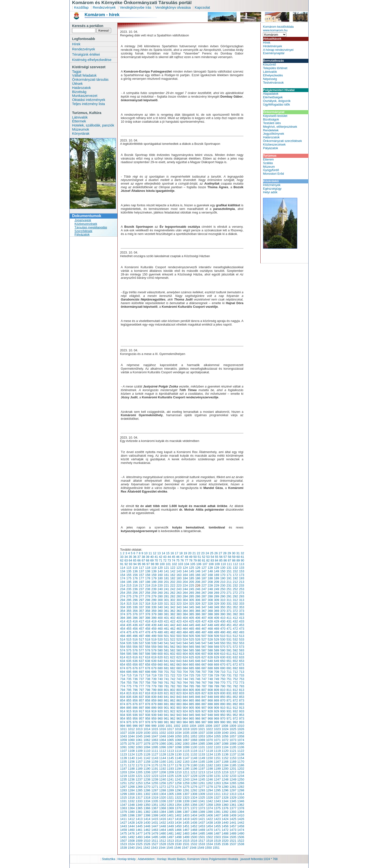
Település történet (275, 68)
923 (179, 711)
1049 (170, 736)
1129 (170, 754)
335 (129, 607)
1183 (217, 765)
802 (173, 690)
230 (223, 585)
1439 (217, 823)
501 (166, 636)
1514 (178, 841)
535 (129, 643)
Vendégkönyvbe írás (136, 7)
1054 (209, 736)
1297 (233, 790)
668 (210, 664)
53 (208, 557)
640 (160, 661)
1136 (225, 754)
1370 (178, 808)
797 (141, 690)
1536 (225, 844)
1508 (131, 841)
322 (173, 604)
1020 (194, 729)
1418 (178, 819)
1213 (202, 772)
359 (154, 611)
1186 (241, 765)
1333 (139, 801)
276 (135, 596)
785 (192, 686)
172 (235, 575)
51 (199, 557)
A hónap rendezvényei (278, 50)
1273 (170, 787)
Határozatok (81, 88)
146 (198, 571)
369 (217, 611)
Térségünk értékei (86, 54)
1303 (155, 794)
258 (148, 593)
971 (229, 718)
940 (160, 715)
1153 (233, 758)
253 (241, 589)
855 (129, 700)
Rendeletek (271, 130)
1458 (241, 826)
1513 (170, 841)
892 (235, 704)
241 (166, 589)
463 (179, 629)
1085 (202, 744)
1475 (123, 833)
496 (135, 636)
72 (165, 560)
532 (235, 639)
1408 (225, 815)
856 (135, 700)
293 (241, 596)
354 (123, 611)
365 (192, 611)
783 (179, 686)
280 (160, 596)
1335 (155, 801)
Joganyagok (83, 220)
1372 (194, 808)
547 (204, 643)
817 (141, 693)
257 (141, 593)
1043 (123, 736)
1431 (155, 823)
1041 (233, 733)
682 (173, 668)
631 (229, 657)
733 (241, 675)
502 (173, 636)
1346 (241, 801)
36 (135, 557)
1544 (162, 848)
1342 (209, 801)
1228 (194, 776)
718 (148, 675)
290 (223, 596)
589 (217, 650)
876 (135, 704)
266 (198, 593)
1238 (147, 779)
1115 (186, 751)
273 (241, 593)
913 (241, 708)
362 (173, 611)
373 (241, 611)
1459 (123, 830)
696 (135, 672)
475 (129, 632)
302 (173, 600)
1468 (194, 830)
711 (229, 672)
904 (185, 708)
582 (173, 650)
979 (154, 722)
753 (241, 679)
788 (210, 686)
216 (135, 585)
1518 (209, 841)
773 (241, 683)
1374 (209, 808)
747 (204, 679)
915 (129, 711)
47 (182, 557)
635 (129, 661)
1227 (186, 776)
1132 (194, 754)
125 (192, 568)
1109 (139, 751)
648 (210, 661)
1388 (194, 812)
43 (165, 557)
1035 (186, 733)
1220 (131, 776)
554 (123, 647)
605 (192, 654)
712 (235, 672)
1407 (217, 815)
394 (123, 618)
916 (135, 711)
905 (192, 708)
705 (192, 672)
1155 (123, 762)
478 (148, 632)
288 (210, 596)
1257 (170, 783)
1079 (155, 744)
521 (166, 639)
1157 (139, 762)
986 (198, 722)
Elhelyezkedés (273, 75)
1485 (202, 833)
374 (123, 614)
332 (235, 604)
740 (160, 679)
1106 (241, 747)
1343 (217, 801)
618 (148, 657)
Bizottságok (271, 119)
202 (173, 582)
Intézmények (272, 185)
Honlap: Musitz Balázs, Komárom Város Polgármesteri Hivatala (197, 859)
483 (179, 632)
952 (235, 715)
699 (154, 672)
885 (192, 704)
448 (210, 625)
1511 (155, 841)
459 (154, 629)
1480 (162, 833)
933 (241, 711)
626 (198, 657)
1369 (170, 808)
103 (180, 564)
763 (179, 683)
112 (235, 564)
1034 (178, 733)
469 (217, 629)
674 (123, 668)
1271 (155, 787)
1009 (233, 726)
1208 (162, 772)
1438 (209, 823)
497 (141, 636)
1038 (209, 733)
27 (220, 553)
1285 (139, 790)
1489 (233, 833)
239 (154, 589)
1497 (170, 837)
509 (217, 636)
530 (223, 639)
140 (160, 571)
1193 (170, 769)
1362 (241, 805)
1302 (147, 794)
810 (223, 690)
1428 (131, 823)
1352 (162, 805)
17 (176, 553)
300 (160, 600)
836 (135, 697)
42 (161, 557)
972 (235, 718)
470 (223, 629)
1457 (233, 826)
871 (229, 700)
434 (123, 625)
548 (210, 643)
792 (235, 686)
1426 (241, 819)
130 (223, 568)
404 (185, 618)
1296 (225, 790)
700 (160, 672)
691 (229, 668)
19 (185, 553)
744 (185, 679)
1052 (194, 736)
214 (123, 585)
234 (123, 589)
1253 (139, 783)
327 (204, 604)
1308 (194, 794)
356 (135, 611)
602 (173, 654)
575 (129, 650)
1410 (241, 815)
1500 (194, 837)
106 (199, 564)
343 (179, 607)
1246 (209, 779)
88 (234, 560)
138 (148, 571)
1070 (209, 740)
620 (160, 657)
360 (160, 611)
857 (141, 700)
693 (241, 668)
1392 (225, 812)
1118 (209, 751)
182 (173, 578)
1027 (123, 733)
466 (198, 629)
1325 (202, 798)
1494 (147, 837)
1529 (170, 844)
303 (179, 600)
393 (241, 614)
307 (204, 600)
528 (210, 639)
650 (223, 661)
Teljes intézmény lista (88, 104)
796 (135, 690)
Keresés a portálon (88, 26)
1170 (241, 762)
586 (198, 650)
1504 (225, 837)
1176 (162, 765)
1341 (202, 801)
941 (166, 715)
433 (241, 621)
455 (129, 629)
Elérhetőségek (273, 97)
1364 (131, 808)
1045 (139, 736)
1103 (217, 747)
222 (173, 585)
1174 (147, 765)
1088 (225, 744)
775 (129, 686)
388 (210, 614)
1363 (123, 808)
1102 (209, 747)
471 (229, 629)
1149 (202, 758)
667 (204, 664)
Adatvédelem (146, 859)
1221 (139, 776)
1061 (139, 740)
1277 (202, 787)
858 (148, 700)
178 (148, 578)
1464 (162, 830)
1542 (147, 848)
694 (123, 672)
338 (148, 607)
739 (154, 679)
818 (148, 693)
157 (141, 575)
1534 (209, 844)
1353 (170, 805)
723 (179, 675)
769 (217, 683)
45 (174, 557)
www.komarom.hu (275, 30)
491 (229, 632)
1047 (155, 736)
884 (185, 704)
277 (141, 596)
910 (223, 708)
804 (185, 690)
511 (229, 636)
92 (126, 564)
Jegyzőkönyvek (274, 134)
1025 (233, 729)
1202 (241, 769)
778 (148, 686)
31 (238, 553)
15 (168, 553)
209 (217, 582)
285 (192, 596)
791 (229, 686)
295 (129, 600)
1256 (162, 783)
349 (217, 607)
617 (141, 657)
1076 (131, 744)
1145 (170, 758)
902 (173, 708)
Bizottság (79, 92)
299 (154, 600)
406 (198, 618)
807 (204, 690)
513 (241, 636)
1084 (194, 744)
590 (223, 650)
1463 (155, 830)
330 (223, 604)
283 (179, 596)
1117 (202, 751)
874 (123, 704)
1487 (217, 833)
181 (166, 578)
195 (129, 582)
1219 (123, 776)
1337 (170, 801)
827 (204, 693)
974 (123, 722)
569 (217, 647)
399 (154, 618)
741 (166, 679)
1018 (178, 729)
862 (173, 700)
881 (166, 704)
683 (179, 668)
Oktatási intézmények (89, 100)
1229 (202, 776)
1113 (170, 751)
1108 (131, 751)
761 (166, 683)
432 (235, 621)
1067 (186, 740)
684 (185, 668)
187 (204, 578)
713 (241, 672)
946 (198, 715)
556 (135, 647)
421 (166, 621)
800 (160, 690)
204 (185, 582)
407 (204, 618)
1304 (162, 794)
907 (204, 708)
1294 (209, 790)
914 (123, 711)
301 (166, 600)
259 (154, 593)
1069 (202, 740)
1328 (225, 798)
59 (234, 557)
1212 (194, 772)
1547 (185, 848)
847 (204, 697)
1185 (233, 765)
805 (192, 690)
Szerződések (83, 231)
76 (182, 560)
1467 (186, 830)
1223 (155, 776)
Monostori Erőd (273, 174)
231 (229, 585)
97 (148, 564)
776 (135, 686)
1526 (147, 844)
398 (148, 618)
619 (154, 657)
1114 (178, 751)
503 (179, 636)
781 (166, 686)
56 (221, 557)
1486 (209, 833)
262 (173, 593)
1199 (217, 769)
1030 (147, 733)
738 (148, 679)
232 (235, 585)
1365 (139, 808)
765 (192, 683)
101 (168, 564)
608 (210, 654)
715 (129, 675)
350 (223, 607)
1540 (131, 848)
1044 (131, 736)
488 (210, 632)
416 (135, 621)
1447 (155, 826)
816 (135, 693)
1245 (202, 779)
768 (210, 683)
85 (221, 560)
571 (229, 647)
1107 (123, 751)
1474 (241, 830)
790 (223, 686)
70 (156, 560)
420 (160, 621)
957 (141, 718)
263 (179, 593)
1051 (186, 736)
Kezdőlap (81, 7)
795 (129, 690)
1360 (225, 805)
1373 (202, 808)
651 (229, 661)
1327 (217, 798)
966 (198, 718)
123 (179, 568)
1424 (225, 819)
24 (207, 553)
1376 (225, 808)
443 (179, 625)
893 (241, 704)
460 (160, 629)
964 (185, 718)
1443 (123, 826)
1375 (217, 808)
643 (179, 661)
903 (179, 708)
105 (193, 564)
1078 (147, 744)
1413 (139, 819)
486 (198, 632)
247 (204, 589)
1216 (225, 772)
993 (241, 722)
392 (235, 614)
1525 (139, 844)
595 (129, 654)
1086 (209, 744)
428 (210, 621)
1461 (139, 830)
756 (135, 683)
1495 (155, 837)
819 (154, 693)
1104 (225, 747)
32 (242, 553)
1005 (201, 726)
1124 (131, 754)
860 (160, 700)
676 (135, 668)
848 (210, 697)
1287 (155, 790)
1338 (178, 801)
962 (173, 718)
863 (179, 700)
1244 (194, 779)
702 (173, 672)
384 (185, 614)
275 (129, 596)
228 (210, 585)
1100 (194, 747)
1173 (139, 765)
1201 (233, 769)
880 (160, 704)
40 (152, 557)
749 (217, 679)
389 (217, 614)
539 (154, 643)
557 (141, 647)
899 (154, 708)
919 (154, 711)
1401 (170, 815)
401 (166, 618)
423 (179, 621)
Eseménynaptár (274, 53)
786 (198, 686)
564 (185, 647)
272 (235, 593)
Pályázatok (82, 234)
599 (154, 654)
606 (198, 654)
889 (217, 704)
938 (148, 715)
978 (148, 722)
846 (198, 697)
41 (156, 557)
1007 (217, 726)
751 (229, 679)
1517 (202, 841)
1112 (162, 751)
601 (166, 654)
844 (185, 697)
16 (172, 553)
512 (235, 636)
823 (179, 693)
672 (235, 664)
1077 (139, 744)
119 (154, 568)
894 (123, 708)
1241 (170, 779)
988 (210, 722)
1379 (123, 812)
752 (235, 679)
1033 (170, 733)
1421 (202, 819)
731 (229, 675)
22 (198, 553)
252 (235, 589)
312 (235, 600)
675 (129, 668)
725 (192, 675)
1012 (131, 729)
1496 (162, 837)
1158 (147, 762)
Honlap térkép (127, 859)
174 (123, 578)
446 (198, 625)
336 (135, 607)
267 (204, 593)
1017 (170, 729)
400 (160, 618)
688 (210, 668)
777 (141, 686)
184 (185, 578)
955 (129, 718)
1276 (194, 787)
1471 (217, 830)
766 (198, 683)
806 (198, 690)
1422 (209, 819)
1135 (217, 754)
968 (210, 718)
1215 (217, 772)
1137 (233, 754)
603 (179, 654)
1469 (202, 830)
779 (154, 686)
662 (173, 664)
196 (135, 582)
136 (135, 571)
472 (235, 629)
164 (185, 575)
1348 (131, 805)
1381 (139, 812)
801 (166, 690)
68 (148, 560)
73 (169, 560)
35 (130, 557)
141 (166, 571)
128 (210, 568)
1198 (209, 769)
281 (166, 596)
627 (204, 657)
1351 (155, 805)
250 (223, 589)
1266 (241, 783)
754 (123, 683)
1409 (233, 815)
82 (208, 560)
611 (229, 654)
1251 (123, 783)
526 (198, 639)
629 (217, 657)
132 (235, 568)
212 (235, 582)
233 (241, 585)
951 (229, 715)
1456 (225, 826)
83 (212, 560)
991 (229, 722)
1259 (186, 783)
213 (241, 582)
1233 (233, 776)
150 (223, 571)
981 (166, 722)
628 (210, 657)
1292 (194, 790)
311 (229, 600)
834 (123, 697)
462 (173, 629)
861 (166, 700)
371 (229, 611)
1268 (131, 787)
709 (217, 672)
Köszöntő (269, 64)
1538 (241, 844)
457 (141, 629)
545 (192, 643)
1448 (162, 826)
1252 (131, 783)
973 (241, 718)
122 (173, 568)
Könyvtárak (81, 134)
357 (141, 611)
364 (185, 611)
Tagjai (77, 72)
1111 (155, 751)
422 (173, 621)
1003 (185, 726)
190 (223, 578)
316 (135, 604)
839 (154, 697)
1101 (202, 747)
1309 (202, 794)
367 (204, 611)
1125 (139, 754)
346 (198, 607)
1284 (131, 790)
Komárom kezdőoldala (278, 27)
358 (148, 611)
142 (173, 571)
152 (235, 571)
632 (235, 657)
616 (135, 657)
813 (241, 690)
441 (166, 625)
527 (204, 639)
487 (204, 632)
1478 (147, 833)
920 (160, 711)
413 (241, 618)
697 (141, 672)
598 (148, 654)
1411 (123, 819)
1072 (225, 740)
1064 (162, 740)
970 (223, 718)
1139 (123, 758)
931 (229, 711)
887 (204, 704)
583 (179, 650)
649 (217, 661)
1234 (241, 776)
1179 (186, 765)
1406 (209, 815)
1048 (162, 736)
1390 (209, 812)
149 (217, 571)
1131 (186, 754)
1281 (233, 787)
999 (154, 726)
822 (173, 693)
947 (204, 715)
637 (141, 661)
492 (235, 632)
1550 (208, 848)
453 (241, 625)
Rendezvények (104, 7)
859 (154, 700)
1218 (241, 772)
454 (123, 629)
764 (185, 683)
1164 (194, 762)
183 (179, 578)
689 (217, 668)
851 (229, 697)
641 (166, 661)
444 (185, 625)
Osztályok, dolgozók (277, 101)
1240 (162, 779)
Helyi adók (270, 192)
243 (179, 589)
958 (148, 718)
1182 (209, 765)
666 (198, 664)
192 (235, 578)
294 (123, 600)
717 (141, 675)
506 (198, 636)
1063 (155, 740)
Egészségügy (272, 189)
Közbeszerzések (86, 224)
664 (185, 664)
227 (204, 585)
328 (210, 604)
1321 (170, 798)
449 (217, 625)
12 (155, 553)
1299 (123, 794)
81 (204, 560)
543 (179, 643)
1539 (123, 848)
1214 (209, 772)
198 (148, 582)
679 (154, 668)
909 (217, 708)
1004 (193, 726)
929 (217, 711)
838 (148, 697)
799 (154, 690)
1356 (194, 805)
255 (129, 593)
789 (217, 686)
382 (173, 614)
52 (204, 557)
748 (210, 679)
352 (235, 607)
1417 (170, 819)
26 (216, 553)
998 (148, 726)
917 (141, 711)
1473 (233, 830)
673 (241, 664)
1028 (131, 733)
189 (217, 578)
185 (192, 578)
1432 (162, 823)
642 (173, 661)
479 (154, 632)
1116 (194, 751)
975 (129, 722)
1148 (194, 758)
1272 (162, 787)
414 (123, 621)
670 (223, 664)
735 (129, 679)
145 (192, 571)
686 (198, 668)
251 (229, 589)
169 (217, 575)
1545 (170, 848)
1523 (123, 844)
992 (235, 722)
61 (243, 557)
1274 (178, 787)
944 (185, 715)
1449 (170, 826)
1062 (147, 740)
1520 (225, 841)
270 (223, 593)
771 (229, 683)
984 (185, 722)
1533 (202, 844)
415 (129, 621)
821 (166, 693)
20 (190, 553)
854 (123, 700)
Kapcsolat (202, 7)
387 (204, 614)
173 (241, 575)
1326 (209, 798)
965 (192, 718)
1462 (147, 830)
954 (123, 718)
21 (194, 553)
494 (123, 636)
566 (198, 647)
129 (217, 568)
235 (129, 589)
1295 (217, 790)
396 (135, 618)
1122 (241, 751)
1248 (225, 779)
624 (185, 657)
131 (229, 568)
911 (229, 708)
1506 (241, 837)
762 (173, 683)
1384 (162, 812)
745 (192, 679)
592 (235, 650)
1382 (147, 812)
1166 (209, 762)
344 (185, 607)
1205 (139, 772)
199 (154, 582)
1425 (233, 819)
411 (229, 618)
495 (129, 636)
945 (192, 715)
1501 (202, 837)
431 (229, 621)
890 (223, 704)
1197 (202, 769)
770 (223, 683)
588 (210, 650)
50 (195, 557)
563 (179, 647)
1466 (178, 830)
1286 (147, 790)
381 (166, 614)
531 (229, 639)
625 (192, 657)
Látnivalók (80, 117)
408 (210, 618)
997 (141, 726)
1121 (233, 751)
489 (217, 632)
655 (129, 664)
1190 (147, 769)
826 (198, 693)
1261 (202, 783)
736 (135, 679)
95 (139, 564)
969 (217, 718)
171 (229, 575)
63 (126, 560)
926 (198, 711)
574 (123, 650)
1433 (170, 823)
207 (204, 582)
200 (160, 582)
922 (173, 711)
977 (141, 722)
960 (160, 718)
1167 (217, 762)
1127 (155, 754)
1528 (162, 844)
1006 (209, 726)
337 (141, 607)
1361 (233, 805)
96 (144, 564)
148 (210, 571)
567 (204, 647)
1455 (217, 826)
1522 (241, 841)
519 (154, 639)
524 (185, 639)
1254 (147, 783)
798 (148, 690)
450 (223, 625)
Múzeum (269, 167)
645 (192, 661)
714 (123, 675)
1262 (209, 783)
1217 (233, 772)
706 (198, 672)
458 (148, 629)
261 (166, 593)
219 (154, 585)
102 (174, 564)
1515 (186, 841)
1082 (178, 744)
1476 (131, 833)
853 (241, 697)
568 (210, 647)
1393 (233, 812)
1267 (123, 787)
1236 (131, 779)
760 (160, 683)
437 (141, 625)
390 (223, 614)
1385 (170, 812)
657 (141, 664)
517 (141, 639)
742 (173, 679)
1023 (217, 729)
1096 (162, 747)
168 (210, 575)
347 (204, 607)
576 (135, 650)
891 (229, 704)
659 (154, 664)
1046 (147, 736)
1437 (202, 823)
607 (204, 654)
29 (229, 553)
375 (129, 614)
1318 (147, 798)
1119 (217, 751)
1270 (147, 787)
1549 (201, 848)
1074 (241, 740)
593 (241, 650)
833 (241, 693)
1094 (147, 747)
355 (129, 611)
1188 (131, 769)
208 (210, 582)
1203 (123, 772)
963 (179, 718)
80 (199, 560)
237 (141, 589)
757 (141, 683)
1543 (154, 848)
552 (235, 643)
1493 (139, 837)
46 (178, 557)
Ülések (77, 84)
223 (179, 585)
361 (166, 611)
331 (229, 604)
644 (185, 661)
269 (217, 593)
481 (166, 632)
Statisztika (109, 859)
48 (186, 557)
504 (185, 636)
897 (141, 708)
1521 (233, 841)
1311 (217, 794)
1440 (225, 823)
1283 (123, 790)
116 (135, 568)
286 (198, 596)
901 (166, 708)
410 (223, 618)
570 (223, 647)
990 (223, 722)
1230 (209, 776)
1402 (178, 815)
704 (185, 672)
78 (191, 560)
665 (192, 664)
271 (229, 593)
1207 (155, 772)
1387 (186, 812)
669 (217, 664)
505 (192, 636)
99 (157, 564)
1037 (202, 733)
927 (204, 711)
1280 (225, 787)
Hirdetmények (273, 46)
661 (166, 664)
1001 (169, 726)
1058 (241, 736)
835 (129, 697)
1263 (217, 783)
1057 (233, 736)
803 (179, 690)
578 (148, 650)
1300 (131, 794)
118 (148, 568)
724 (185, 675)
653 (241, 661)
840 (160, 697)
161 (166, 575)
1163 (186, 762)
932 (235, 711)
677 (141, 668)
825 (192, 693)
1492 (131, 837)
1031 (155, 733)
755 (129, 683)
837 (141, 697)
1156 (131, 762)
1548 (193, 848)
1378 (241, 808)
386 (198, 614)
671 (229, 664)
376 (135, 614)
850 (223, 697)
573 (241, 647)
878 (148, 704)
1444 (131, 826)
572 (235, 647)
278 (148, 596)
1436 (194, 823)
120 (160, 568)
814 (123, 693)
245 (192, 589)
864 (185, 700)
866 (198, 700)
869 (217, 700)
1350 (147, 805)
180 (160, 578)
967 (204, 718)
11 (150, 553)
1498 (178, 837)
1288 (162, 790)
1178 (178, 765)
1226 (178, 776)
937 (141, 715)
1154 (241, 758)
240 (160, 589)
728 (210, 675)
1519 (217, 841)
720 (160, 675)
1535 (217, 844)
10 (146, 553)
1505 (233, 837)
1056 (225, 736)
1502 (209, 837)
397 (141, 618)
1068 (194, 740)
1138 (241, 754)
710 (223, 672)
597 (141, 654)
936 (135, 715)
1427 (123, 823)
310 (223, 600)
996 (135, 726)
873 (241, 700)
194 (123, 582)
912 (235, 708)
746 (198, 679)
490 (223, 632)
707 (204, 672)
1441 (233, 823)
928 (210, 711)
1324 (194, 798)
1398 (147, 815)
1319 (155, 798)
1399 (155, 815)
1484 (194, 833)
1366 (147, 808)
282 (173, 596)
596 (135, 654)
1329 (233, 798)
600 (160, 654)
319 (154, 604)
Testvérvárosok (273, 83)
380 (160, 614)
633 (241, 657)
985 (192, 722)
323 (179, 604)
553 (241, 643)
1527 (155, 844)
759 (154, 683)
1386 (178, 812)
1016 (162, 729)
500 (160, 636)
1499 (186, 837)
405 (192, 618)
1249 (233, 779)
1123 (123, 754)
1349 (139, 805)
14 (163, 553)
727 (204, 675)
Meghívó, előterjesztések (280, 127)
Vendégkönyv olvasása (173, 7)
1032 (162, 733)
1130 (178, 754)
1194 (178, 769)
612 (235, 654)
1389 (202, 812)
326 (198, 604)
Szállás (268, 163)
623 (179, 657)
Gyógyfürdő (271, 170)
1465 (170, 830)
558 (148, 647)
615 (129, 657)
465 (192, 629)
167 (204, 575)
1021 (202, 729)
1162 (178, 762)
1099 (186, 747)
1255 (155, 783)
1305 (170, 794)
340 (160, 607)
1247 (217, 779)
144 (185, 571)
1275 (186, 787)
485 (192, 632)
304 (185, 600)
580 (160, 650)
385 (192, 614)
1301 (139, 794)
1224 (162, 776)
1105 (233, 747)
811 (229, 690)
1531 (186, 844)
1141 (139, 758)
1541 (139, 848)
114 (123, 568)
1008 (225, 726)
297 (141, 600)
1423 (217, 819)
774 (123, 686)
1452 (194, 826)
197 (141, 582)
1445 (139, 826)
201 (166, 582)
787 (204, 686)
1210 (178, 772)
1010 (241, 726)
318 (148, 604)
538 (148, 643)
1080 (162, 744)
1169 (233, 762)
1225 (170, 776)
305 (192, 600)
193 (241, 578)
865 (192, 700)
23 (203, 553)
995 (129, 726)
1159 (155, 762)
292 (235, 596)
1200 (225, 769)
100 (162, 564)
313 (241, 600)
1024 (225, 729)
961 (166, 718)
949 (217, 715)
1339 (186, 801)
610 (223, 654)
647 (204, 661)
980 (160, 722)
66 (139, 560)
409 (217, 618)
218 (148, 585)
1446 (147, 826)
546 (198, 643)
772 (235, 683)
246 (198, 589)
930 (223, 711)
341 (166, 607)
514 (123, 639)
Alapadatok (271, 94)
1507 (123, 841)
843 (179, 697)
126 (198, 568)
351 (229, 607)
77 (186, 560)
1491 (123, 837)
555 (129, 647)
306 (198, 600)
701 (166, 672)
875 (129, 704)
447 (204, 625)
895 (129, 708)
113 (241, 564)
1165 (202, 762)
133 (241, 568)
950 (223, 715)
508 (210, 636)
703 (179, 672)
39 (148, 557)
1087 (217, 744)
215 (129, 585)
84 (216, 560)
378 (148, 614)
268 (210, 593)
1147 (186, 758)
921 (166, 711)
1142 (147, 758)
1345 (233, 801)
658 (148, 664)
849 (217, 697)
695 (129, 672)
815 (129, 693)
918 (148, 711)
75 (178, 560)
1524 (131, 844)
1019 (186, 729)
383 (179, 614)
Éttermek (79, 121)
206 (198, 582)
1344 (225, 801)
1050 (178, 736)
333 (241, 604)
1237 (139, 779)
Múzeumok (81, 129)
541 (166, 643)
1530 (178, 844)
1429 (139, 823)
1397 (139, 815)
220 (160, 585)
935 (129, 715)
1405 (202, 815)
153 (241, 571)
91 (122, 564)
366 (198, 611)
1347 (123, 805)
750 (223, 679)
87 (229, 560)
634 (123, 661)
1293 (202, 790)
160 (160, 575)
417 (141, 621)
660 (160, 664)
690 (223, 668)
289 (217, 596)
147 (204, 571)
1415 (155, 819)
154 (123, 575)
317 (141, 604)
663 (179, 664)
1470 (209, 830)
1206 (147, 772)
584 (185, 650)
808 (210, 690)
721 (166, 675)
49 (191, 557)
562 (173, 647)
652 (235, 661)
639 (154, 661)
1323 (186, 798)
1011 (123, 729)
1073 (233, 740)
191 (229, 578)
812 (235, 690)
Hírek (76, 44)
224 (185, 585)
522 (173, 639)
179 (154, 578)
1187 (123, 769)
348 (210, 607)
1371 (186, 808)
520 (160, 639)
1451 (186, 826)
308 (210, 600)
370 (223, 611)
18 (181, 553)
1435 (186, 823)
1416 (162, 819)
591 (229, 650)
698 (148, 672)
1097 (170, 747)
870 (223, 700)
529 (217, 639)
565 (192, 647)
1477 (139, 833)
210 (223, 582)
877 (141, 704)
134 (123, 571)
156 (135, 575)
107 (205, 564)
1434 (178, 823)
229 (217, 585)
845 (192, 697)
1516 (194, 841)
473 (241, 629)
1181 (202, 765)
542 (173, 643)
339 (154, 607)
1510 (147, 841)
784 (185, 686)
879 (154, 704)
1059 (123, 740)
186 (198, 578)
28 (225, 553)
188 (210, 578)
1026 (241, 729)
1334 (147, 801)
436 (135, 625)
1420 (194, 819)
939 (154, 715)
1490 (241, 833)
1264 (225, 783)
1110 (147, 751)
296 (135, 600)
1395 (123, 815)
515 (129, 639)
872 (235, 700)
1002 (177, 726)
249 (217, 589)
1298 (241, 790)
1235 (123, 779)
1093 (139, 747)
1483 (186, 833)
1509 (139, 841)
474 (123, 632)
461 (166, 629)
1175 (155, 765)
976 (135, 722)
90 (243, 560)
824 (185, 693)
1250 (241, 779)
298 (148, 600)
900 (160, 708)
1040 (225, 733)
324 (185, 604)
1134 (209, 754)
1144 (162, 758)
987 (204, 722)
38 (143, 557)
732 (235, 675)
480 (160, 632)
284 (185, 596)
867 (204, 700)
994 (123, 726)
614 (123, 657)
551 (229, 643)
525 (192, 639)
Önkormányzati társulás (90, 80)
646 (198, 661)
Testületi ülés (272, 123)
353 (241, 607)
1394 (241, 812)
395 (129, 618)
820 (160, 693)
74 (174, 560)
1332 (131, 801)
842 (173, 697)
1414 (147, 819)
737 (141, 679)
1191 (155, 769)
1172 (131, 765)
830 (223, 693)
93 (130, 564)
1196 (194, 769)
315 (129, 604)
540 (160, 643)
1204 (131, 772)
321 (166, 604)
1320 (162, 798)
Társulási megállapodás (91, 227)
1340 (194, 801)
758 (148, 683)
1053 (202, 736)
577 (141, 650)
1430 (147, 823)
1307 (186, 794)
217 (141, 585)
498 (148, 636)
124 (185, 568)
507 (204, 636)
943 (179, 715)
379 (154, 614)
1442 (241, 823)
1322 (178, 798)
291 (229, 596)
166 (198, 575)
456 (135, 629)
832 (235, 693)
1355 (186, 805)
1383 (155, 812)
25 (212, 553)
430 (223, 621)
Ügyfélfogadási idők (277, 104)
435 (129, 625)
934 (123, 715)
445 (192, 625)
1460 (131, 830)
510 (223, 636)
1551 (216, 848)
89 (238, 560)
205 (192, 582)
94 (135, 564)
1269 (139, 787)
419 (154, 621)
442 (173, 625)
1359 (217, 805)
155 (129, 575)
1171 (123, 765)
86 (225, 560)
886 (198, 704)
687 (204, 668)
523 (179, 639)
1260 (194, 783)
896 (135, 708)
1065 (170, 740)
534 (123, 643)
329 (217, 604)
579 (154, 650)
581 (166, 650)
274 (123, 596)
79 (195, 560)
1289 (170, 790)
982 (173, 722)
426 (198, 621)
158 (148, 575)
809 (217, 690)
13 (159, 553)
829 (217, 693)
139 (154, 571)
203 (179, 582)
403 (179, 618)
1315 (123, 798)
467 (204, 629)
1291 (186, 790)
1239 (155, 779)
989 (217, 722)
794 (123, 690)
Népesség (270, 79)
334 (123, 607)
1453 (202, 826)
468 (210, 629)
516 (135, 639)
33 (122, 557)
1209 (170, 772)
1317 (139, 798)
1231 (217, 776)
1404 (194, 815)
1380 (131, 812)
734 (123, 679)
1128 (162, 754)
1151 (217, 758)
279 (154, 596)
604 (185, 654)
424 (185, 621)
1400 (162, 815)
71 (161, 560)
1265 (233, 783)
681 (166, 668)
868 (210, 700)
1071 (217, 740)
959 (154, 718)
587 (204, 650)
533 (241, 639)
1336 (162, 801)
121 (166, 568)
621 (166, 657)
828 (210, 693)
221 (166, 585)
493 (241, 632)
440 (160, 625)
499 (154, 636)
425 (192, 621)
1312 (225, 794)
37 (139, 557)
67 (143, 560)
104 (186, 564)
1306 (178, 794)
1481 (170, 833)
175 (129, 578)
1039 (217, 733)
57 (225, 557)
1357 (202, 805)
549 (217, 643)
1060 (131, 740)
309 (217, 600)
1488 (225, 833)
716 (135, 675)
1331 (123, 801)
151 (229, 571)
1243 (186, 779)
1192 (162, 769)
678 (148, 668)
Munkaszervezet (85, 96)
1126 (147, 754)
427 (204, 621)
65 (135, 560)
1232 (225, 776)
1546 (177, 848)
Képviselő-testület (275, 116)
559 (154, 647)
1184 (225, 765)
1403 (186, 815)
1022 (209, 729)
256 (135, 593)
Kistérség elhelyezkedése (92, 60)
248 (210, 589)
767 (204, 683)
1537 (233, 844)
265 (192, 593)
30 (234, 553)
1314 (241, 794)
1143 (155, 758)
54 (212, 557)
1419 (186, 819)
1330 (241, 798)
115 (129, 568)
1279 (217, 787)
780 (160, 686)
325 (192, 604)
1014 (147, 729)
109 (217, 564)
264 (185, 593)
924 (185, 711)
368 (210, 611)
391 (229, 614)
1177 (170, 765)
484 (185, 632)
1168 (225, 762)
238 (148, 589)
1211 (186, 772)
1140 (131, 758)
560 (160, 647)
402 (173, 618)
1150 (209, 758)
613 (241, 654)
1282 (241, 787)
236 (135, 589)
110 (223, 564)
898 (148, 708)
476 (135, 632)
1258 (178, 783)
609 (217, 654)
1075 (123, 744)
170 (223, 575)
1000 (161, 726)
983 (179, 722)
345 (192, 607)
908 (210, 708)
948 (210, 715)
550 (223, 643)
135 (129, 571)
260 (160, 593)
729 (217, 675)
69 (152, 560)
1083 (186, 744)
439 (154, 625)
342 (173, 607)
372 (235, 611)
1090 (241, 744)
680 (160, 668)
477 (141, 632)
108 (211, 564)
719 (154, 675)
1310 (209, 794)
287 (204, 596)
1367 (155, 808)
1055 (217, 736)
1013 (139, 729)
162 (173, 575)
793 (241, 686)
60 (238, 557)
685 (192, 668)
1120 (225, 751)
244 (185, 589)
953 (241, 715)
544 (185, 643)
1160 (162, 762)
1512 (162, 841)
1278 (209, 787)
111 (229, 564)
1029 (139, 733)
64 (130, 560)
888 (210, 704)
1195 (186, 769)
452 (235, 625)
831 (229, 693)
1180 (194, 765)
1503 (217, 837)
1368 (162, 808)
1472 (225, 830)
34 (126, 557)
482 (173, 632)
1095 (155, 747)
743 (179, 679)
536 (135, 643)
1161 (170, 762)
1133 (202, 754)
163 (179, 575)
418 (148, 621)
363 (179, 611)
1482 (178, 833)
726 (198, 675)
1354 (178, 805)
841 (166, 697)
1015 (155, 729)
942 (173, 715)
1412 (131, 819)
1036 (194, 733)
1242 (178, 779)
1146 (178, 758)
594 (123, 654)
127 (204, 568)
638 (148, 661)
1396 (131, 815)
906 (198, 708)
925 (192, 711)
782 (173, 686)
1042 (241, 733)
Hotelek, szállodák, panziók (93, 125)
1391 (217, 812)
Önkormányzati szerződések (282, 141)
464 (185, 629)
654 (123, 664)
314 (123, 604)
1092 (131, 747)
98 (153, 564)
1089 (233, 744)
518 (148, 639)
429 (217, 621)
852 (235, 697)
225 (192, 585)
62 (122, 560)
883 (179, 704)
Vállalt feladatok (84, 75)
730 (223, 675)
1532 (194, 844)
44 (169, 557)
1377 (233, 808)
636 (135, 661)
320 (160, 604)
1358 (209, 805)
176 (135, 578)
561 (166, 647)
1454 (209, 826)
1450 (178, 826)
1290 (178, 790)
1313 (233, 794)
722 (173, 675)
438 (148, 625)
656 (135, 664)
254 (123, 593)
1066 (178, 740)
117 (141, 568)
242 (173, 589)
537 (141, 643)
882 (173, 704)
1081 (170, 744)
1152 (225, 758)
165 (192, 575)
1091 (123, 747)
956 (135, 718)
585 (192, 650)
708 (210, 672)
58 (229, 557)
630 (223, 657)
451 (229, 625)
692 (235, 668)
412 (235, 618)
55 (216, 557)
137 (141, 571)
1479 (155, 833)
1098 (178, 747)
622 (173, 657)
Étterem (268, 159)
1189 (139, 769)
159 (154, 575)
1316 (131, 798)
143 (179, 571)
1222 (147, 776)
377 (141, 614)
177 (141, 578)
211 (229, 582)
